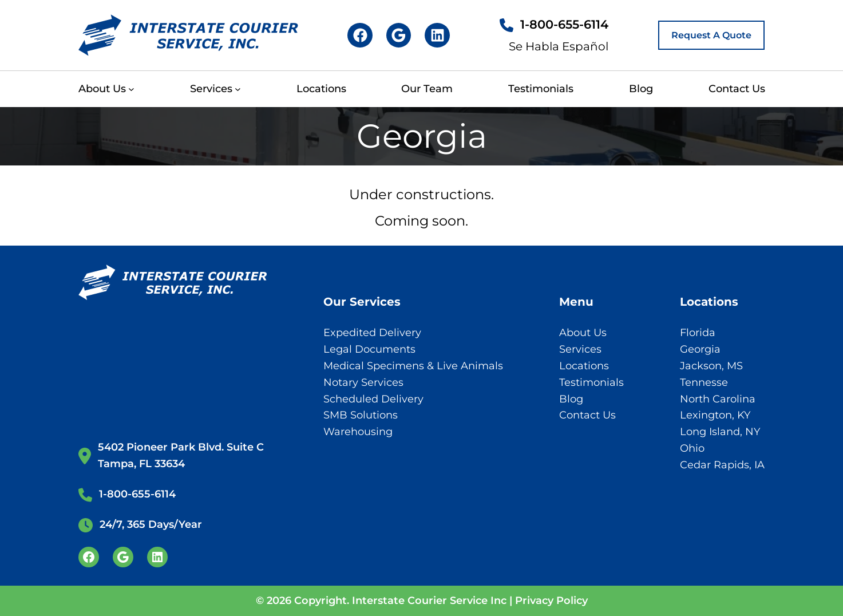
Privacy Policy (551, 601)
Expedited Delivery (372, 333)
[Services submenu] (238, 89)
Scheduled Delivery (373, 399)
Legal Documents (369, 349)
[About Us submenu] (131, 89)
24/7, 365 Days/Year (151, 524)
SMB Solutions (361, 415)
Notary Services (363, 382)
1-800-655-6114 (564, 24)
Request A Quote (711, 35)
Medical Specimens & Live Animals (413, 366)
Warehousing (358, 432)
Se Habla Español (559, 46)
